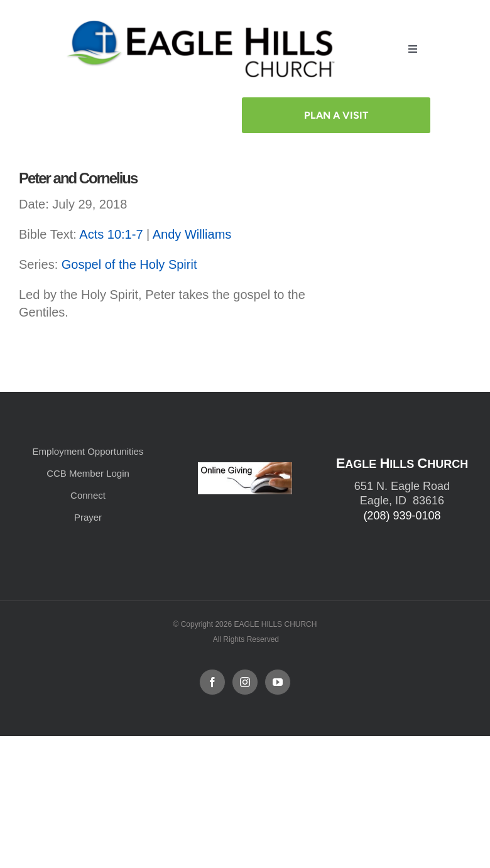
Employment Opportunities (88, 451)
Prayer (88, 517)
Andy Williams (192, 234)
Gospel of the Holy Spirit (129, 264)
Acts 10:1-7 (111, 234)
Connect (88, 495)
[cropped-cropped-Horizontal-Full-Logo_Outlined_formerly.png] (204, 24)
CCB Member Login (88, 473)
